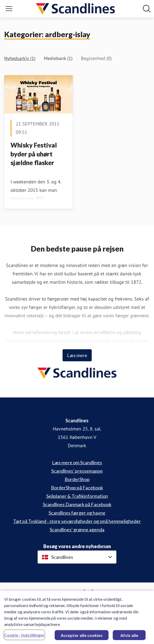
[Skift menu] (9, 9)
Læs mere (77, 355)
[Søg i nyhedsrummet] (147, 9)
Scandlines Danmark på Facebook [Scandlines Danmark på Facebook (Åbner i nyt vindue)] (77, 504)
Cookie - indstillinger (24, 637)
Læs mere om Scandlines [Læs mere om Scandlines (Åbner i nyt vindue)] (77, 462)
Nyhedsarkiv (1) (20, 58)
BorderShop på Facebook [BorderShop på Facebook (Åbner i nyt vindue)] (77, 488)
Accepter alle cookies (82, 637)
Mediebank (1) (58, 58)
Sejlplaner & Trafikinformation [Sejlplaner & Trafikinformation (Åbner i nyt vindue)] (77, 496)
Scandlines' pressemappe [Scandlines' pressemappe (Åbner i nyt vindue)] (77, 471)
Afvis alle (129, 637)
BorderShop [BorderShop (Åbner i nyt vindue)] (77, 479)
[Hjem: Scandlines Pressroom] (75, 9)
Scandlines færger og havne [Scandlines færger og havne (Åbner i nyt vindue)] (77, 513)
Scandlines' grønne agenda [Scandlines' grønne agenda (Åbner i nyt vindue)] (77, 530)
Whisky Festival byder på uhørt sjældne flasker (34, 154)
